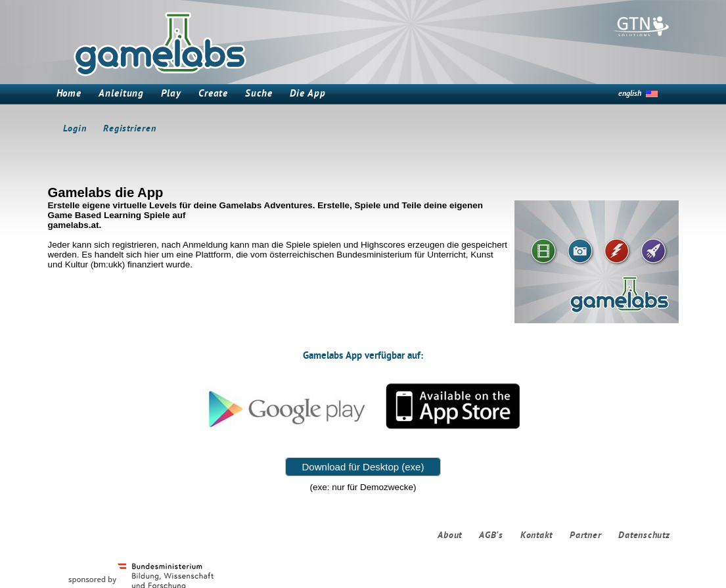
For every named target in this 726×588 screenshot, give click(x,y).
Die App (308, 94)
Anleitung (121, 94)
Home (69, 94)
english (630, 94)
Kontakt (536, 536)
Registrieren (129, 129)
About (450, 536)
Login (75, 129)
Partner (585, 536)
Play (171, 94)
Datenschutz (644, 536)
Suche (259, 94)
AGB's (491, 536)
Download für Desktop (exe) (363, 467)
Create (213, 94)
